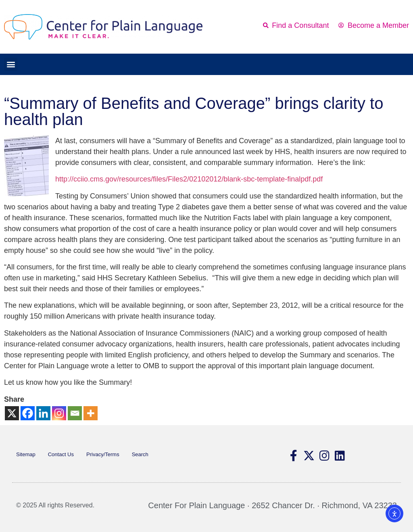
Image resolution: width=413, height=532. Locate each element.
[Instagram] (59, 413)
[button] (11, 64)
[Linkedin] (43, 413)
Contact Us (61, 454)
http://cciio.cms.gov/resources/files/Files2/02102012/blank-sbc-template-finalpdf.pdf (189, 179)
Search (140, 454)
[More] (91, 413)
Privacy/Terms (103, 454)
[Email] (75, 413)
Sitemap (26, 454)
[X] (12, 413)
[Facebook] (28, 413)
